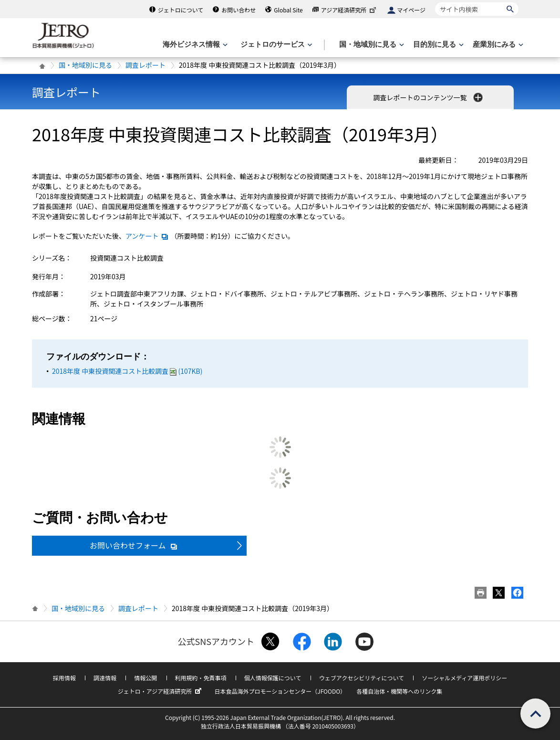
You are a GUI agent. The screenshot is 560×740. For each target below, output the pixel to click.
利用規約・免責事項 (201, 678)
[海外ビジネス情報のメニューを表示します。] (194, 45)
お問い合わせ (239, 10)
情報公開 (145, 678)
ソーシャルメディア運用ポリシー (464, 678)
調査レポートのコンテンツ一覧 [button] (429, 97)
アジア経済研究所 (350, 10)
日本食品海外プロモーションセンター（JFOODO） (280, 691)
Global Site (288, 10)
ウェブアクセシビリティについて (362, 678)
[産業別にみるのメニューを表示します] (497, 45)
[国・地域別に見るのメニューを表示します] (371, 45)
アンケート (147, 236)
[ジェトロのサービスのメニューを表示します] (275, 45)
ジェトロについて (181, 10)
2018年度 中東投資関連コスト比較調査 (127, 371)
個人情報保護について (273, 678)
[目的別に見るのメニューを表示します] (437, 45)
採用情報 (64, 678)
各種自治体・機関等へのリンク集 (399, 691)
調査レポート (145, 65)
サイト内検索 (435, 2)
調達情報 (105, 678)
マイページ (411, 10)
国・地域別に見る (85, 65)
